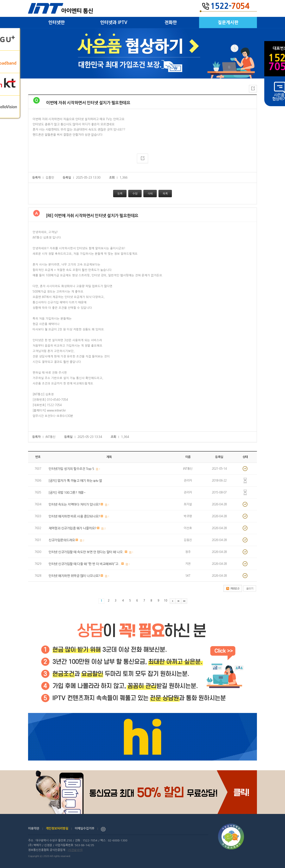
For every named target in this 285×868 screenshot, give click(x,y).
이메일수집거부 (85, 828)
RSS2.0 (235, 588)
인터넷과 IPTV (114, 22)
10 (166, 601)
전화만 (171, 22)
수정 (135, 193)
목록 (165, 193)
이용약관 (34, 828)
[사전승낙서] (75, 850)
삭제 (150, 193)
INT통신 (51, 437)
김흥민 (50, 178)
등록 (120, 193)
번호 (38, 457)
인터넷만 (57, 22)
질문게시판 (228, 22)
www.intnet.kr (56, 411)
